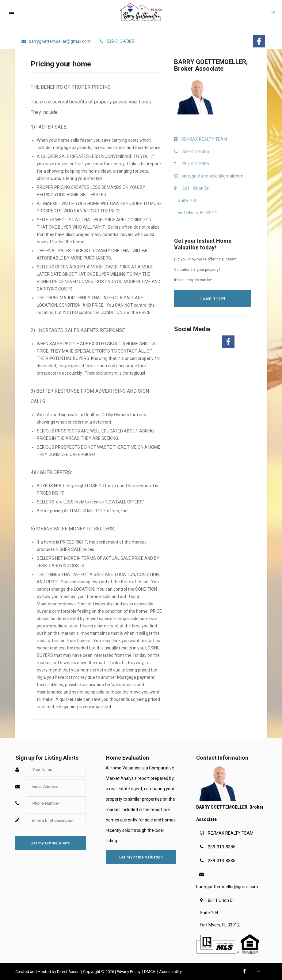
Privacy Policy (129, 972)
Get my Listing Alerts (50, 843)
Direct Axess (69, 972)
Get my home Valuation (141, 857)
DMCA (150, 972)
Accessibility (170, 972)
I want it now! (213, 298)
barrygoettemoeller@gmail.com (227, 887)
